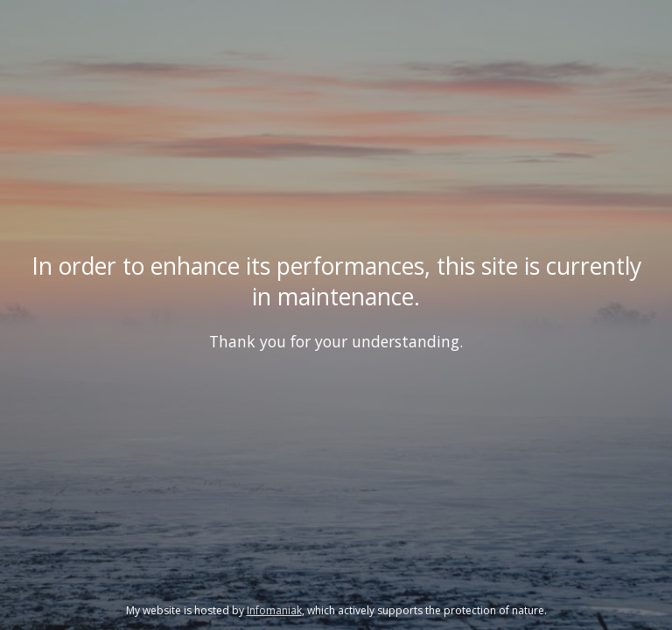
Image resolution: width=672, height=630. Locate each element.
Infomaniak (274, 610)
